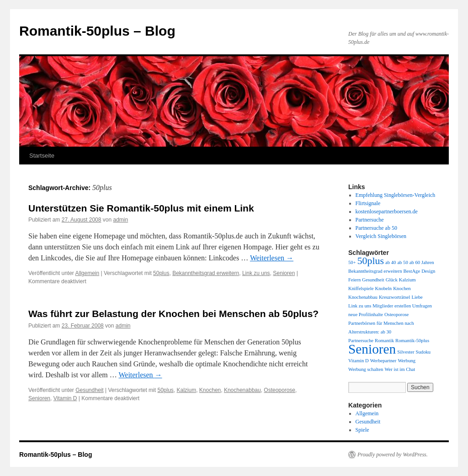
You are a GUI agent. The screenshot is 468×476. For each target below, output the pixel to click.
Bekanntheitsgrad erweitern (206, 273)
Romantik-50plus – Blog (97, 31)
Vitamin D (65, 398)
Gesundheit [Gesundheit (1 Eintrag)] (373, 280)
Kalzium (187, 390)
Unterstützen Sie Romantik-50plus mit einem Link (141, 208)
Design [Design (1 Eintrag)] (428, 271)
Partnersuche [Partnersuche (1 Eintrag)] (361, 341)
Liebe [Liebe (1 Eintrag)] (417, 297)
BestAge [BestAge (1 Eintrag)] (412, 271)
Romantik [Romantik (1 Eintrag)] (384, 341)
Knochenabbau (242, 390)
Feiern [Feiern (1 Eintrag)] (354, 280)
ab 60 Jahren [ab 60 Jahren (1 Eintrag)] (422, 262)
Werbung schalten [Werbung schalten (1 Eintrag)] (366, 369)
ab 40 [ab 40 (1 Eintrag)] (391, 262)
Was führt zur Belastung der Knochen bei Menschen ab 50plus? (173, 314)
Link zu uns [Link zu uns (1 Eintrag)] (360, 306)
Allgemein (88, 273)
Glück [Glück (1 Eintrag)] (392, 280)
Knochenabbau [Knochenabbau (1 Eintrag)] (363, 297)
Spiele (362, 430)
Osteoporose (279, 390)
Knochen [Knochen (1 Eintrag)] (402, 288)
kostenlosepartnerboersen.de (387, 212)
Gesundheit (89, 390)
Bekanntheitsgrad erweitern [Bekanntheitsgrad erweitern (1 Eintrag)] (375, 271)
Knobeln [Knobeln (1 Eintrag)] (383, 288)
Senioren (284, 273)
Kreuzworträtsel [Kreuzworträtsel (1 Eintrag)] (395, 297)
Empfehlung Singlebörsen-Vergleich (396, 195)
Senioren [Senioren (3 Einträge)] (372, 349)
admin (121, 220)
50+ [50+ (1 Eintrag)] (352, 262)
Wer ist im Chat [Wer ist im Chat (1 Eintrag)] (400, 369)
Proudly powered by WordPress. (393, 455)
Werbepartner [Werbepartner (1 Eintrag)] (383, 361)
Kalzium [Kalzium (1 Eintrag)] (407, 280)
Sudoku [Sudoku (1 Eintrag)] (423, 352)
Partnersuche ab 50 (376, 228)
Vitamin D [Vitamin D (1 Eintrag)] (359, 361)
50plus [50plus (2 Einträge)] (371, 261)
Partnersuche (370, 220)
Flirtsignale (368, 203)
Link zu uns (256, 273)
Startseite (42, 156)
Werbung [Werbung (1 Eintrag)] (407, 361)
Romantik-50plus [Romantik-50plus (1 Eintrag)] (412, 341)
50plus (161, 273)
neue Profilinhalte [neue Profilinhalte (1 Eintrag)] (366, 315)
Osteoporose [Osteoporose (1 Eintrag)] (396, 315)
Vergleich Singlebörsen (381, 236)
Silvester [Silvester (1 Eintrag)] (406, 352)
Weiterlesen (272, 258)
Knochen (210, 390)
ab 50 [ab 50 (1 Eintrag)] (402, 262)
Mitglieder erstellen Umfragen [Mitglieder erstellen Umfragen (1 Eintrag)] (402, 306)
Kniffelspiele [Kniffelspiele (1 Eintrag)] (361, 288)
